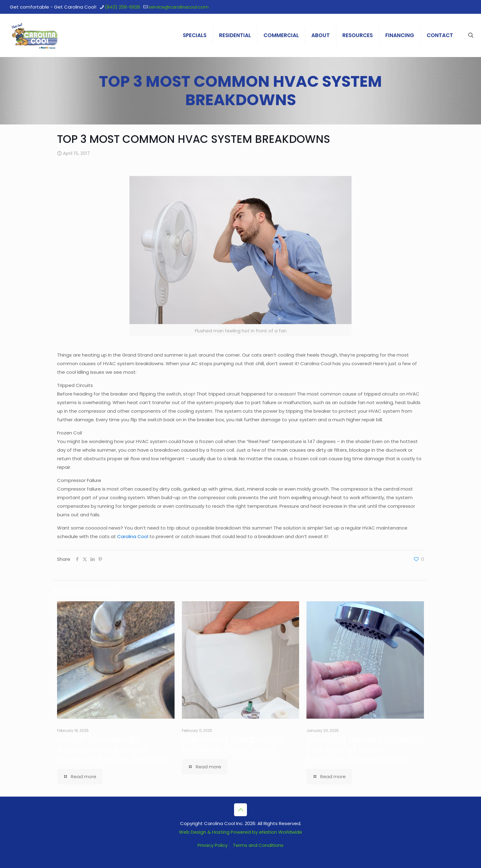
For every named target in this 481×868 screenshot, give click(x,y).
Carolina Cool (133, 536)
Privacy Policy (213, 845)
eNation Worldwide (281, 832)
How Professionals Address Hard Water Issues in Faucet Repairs (112, 750)
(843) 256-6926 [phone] (122, 7)
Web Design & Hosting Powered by (219, 832)
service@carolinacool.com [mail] (179, 7)
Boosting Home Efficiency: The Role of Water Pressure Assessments (365, 750)
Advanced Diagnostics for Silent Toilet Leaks (233, 745)
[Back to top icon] (240, 810)
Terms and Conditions (258, 845)
